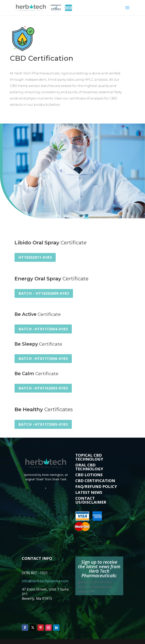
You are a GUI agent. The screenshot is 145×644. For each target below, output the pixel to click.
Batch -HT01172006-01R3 (43, 359)
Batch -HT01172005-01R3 (43, 424)
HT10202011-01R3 (35, 257)
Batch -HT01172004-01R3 (43, 329)
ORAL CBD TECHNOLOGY (89, 467)
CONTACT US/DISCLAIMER (91, 500)
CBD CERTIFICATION (95, 481)
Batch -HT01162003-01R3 (43, 388)
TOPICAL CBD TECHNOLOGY (89, 457)
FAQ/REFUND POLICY (96, 486)
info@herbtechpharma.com (45, 581)
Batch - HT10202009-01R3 (44, 293)
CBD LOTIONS (89, 475)
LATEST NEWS (89, 492)
